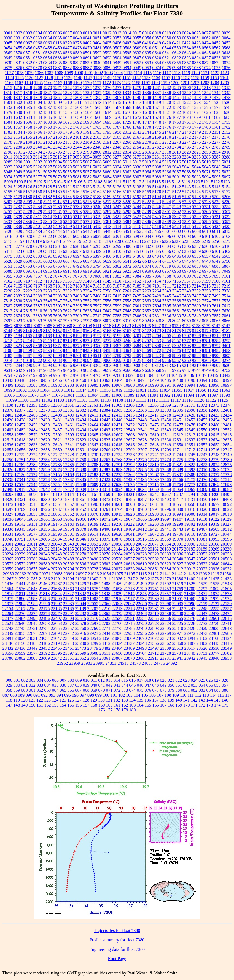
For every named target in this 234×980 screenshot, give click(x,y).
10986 (105, 385)
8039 (167, 321)
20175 (177, 549)
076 (148, 690)
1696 (117, 122)
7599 (117, 306)
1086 (39, 73)
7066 (28, 276)
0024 (186, 33)
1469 (206, 97)
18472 (8, 504)
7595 (77, 306)
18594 (105, 504)
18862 (69, 514)
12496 (93, 430)
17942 (44, 489)
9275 (8, 365)
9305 (127, 365)
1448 (147, 97)
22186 (69, 609)
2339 (28, 147)
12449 (154, 420)
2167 (137, 137)
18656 (190, 504)
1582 (38, 112)
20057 (105, 544)
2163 (97, 137)
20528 (141, 559)
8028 (157, 321)
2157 (48, 137)
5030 (77, 167)
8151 (48, 331)
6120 (47, 241)
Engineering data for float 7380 (117, 949)
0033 (38, 38)
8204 (157, 336)
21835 (93, 594)
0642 (177, 53)
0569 (8, 53)
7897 (8, 321)
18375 (117, 499)
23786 (8, 658)
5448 (97, 231)
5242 (117, 207)
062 (40, 690)
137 (155, 700)
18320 (8, 499)
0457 (38, 48)
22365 (105, 613)
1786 (38, 132)
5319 (97, 217)
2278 (226, 142)
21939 (154, 599)
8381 (107, 346)
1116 (157, 73)
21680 (105, 589)
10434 (165, 375)
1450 (167, 97)
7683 (38, 316)
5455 (157, 231)
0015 (137, 33)
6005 (187, 231)
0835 (58, 63)
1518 (147, 102)
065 (63, 690)
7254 (87, 291)
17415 (93, 480)
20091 (177, 544)
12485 (44, 430)
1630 (226, 112)
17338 (8, 480)
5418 (157, 226)
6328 (28, 251)
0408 (137, 43)
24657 (147, 663)
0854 (157, 63)
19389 (93, 529)
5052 (48, 172)
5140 (157, 187)
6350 (117, 251)
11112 (152, 400)
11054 (165, 390)
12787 (81, 465)
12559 (20, 435)
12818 (141, 465)
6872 (127, 266)
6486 (177, 256)
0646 (216, 53)
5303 (187, 212)
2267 (117, 142)
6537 (206, 256)
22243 (190, 609)
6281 (58, 246)
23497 (154, 648)
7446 (177, 296)
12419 (177, 415)
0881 (58, 68)
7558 (127, 301)
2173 (197, 137)
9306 (137, 365)
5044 (197, 167)
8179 (206, 331)
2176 (226, 137)
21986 (32, 604)
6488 (187, 256)
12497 (105, 430)
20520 (105, 559)
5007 (87, 162)
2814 (127, 152)
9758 (38, 375)
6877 (157, 266)
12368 (153, 405)
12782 (20, 465)
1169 (77, 83)
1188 (136, 83)
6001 (167, 231)
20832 (117, 569)
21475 (69, 584)
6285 (97, 246)
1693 (87, 122)
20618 (129, 564)
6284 (87, 246)
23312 (105, 643)
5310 (28, 217)
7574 (206, 301)
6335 (57, 251)
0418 (147, 43)
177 (109, 710)
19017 (214, 514)
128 (86, 700)
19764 (32, 539)
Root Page (117, 959)
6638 (97, 261)
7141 (97, 281)
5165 (107, 192)
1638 (68, 117)
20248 (57, 554)
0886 (77, 68)
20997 (81, 574)
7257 (97, 291)
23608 (93, 653)
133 (125, 700)
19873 (93, 539)
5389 (167, 221)
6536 (197, 256)
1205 (225, 83)
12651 (190, 445)
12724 (32, 455)
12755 (57, 460)
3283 (176, 157)
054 (202, 685)
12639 (44, 445)
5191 (127, 197)
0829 (226, 58)
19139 (8, 524)
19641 (129, 534)
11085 (105, 395)
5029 (68, 167)
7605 (167, 306)
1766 (107, 127)
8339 (28, 346)
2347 (107, 147)
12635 (226, 440)
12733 (105, 455)
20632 (202, 564)
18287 (177, 494)
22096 (190, 604)
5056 (77, 172)
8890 (166, 355)
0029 (226, 33)
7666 (206, 311)
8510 (87, 355)
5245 (147, 207)
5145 (206, 187)
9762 (68, 375)
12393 (166, 410)
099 (98, 695)
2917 (67, 157)
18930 (141, 514)
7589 (48, 306)
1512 (87, 102)
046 (140, 685)
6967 (167, 271)
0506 (107, 48)
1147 (88, 78)
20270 (81, 554)
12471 (117, 425)
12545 (178, 430)
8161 (68, 331)
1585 (68, 112)
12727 (57, 455)
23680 (129, 653)
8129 (166, 326)
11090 (141, 395)
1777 (177, 127)
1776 (167, 127)
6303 (157, 246)
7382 (18, 296)
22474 (226, 613)
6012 (226, 231)
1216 (18, 88)
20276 (105, 554)
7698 (58, 316)
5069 (197, 172)
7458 (187, 296)
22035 (69, 604)
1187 (126, 83)
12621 (57, 440)
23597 (69, 653)
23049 (69, 638)
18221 (129, 494)
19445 (190, 529)
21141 (165, 574)
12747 (202, 455)
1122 (215, 73)
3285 (196, 157)
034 (48, 685)
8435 (48, 351)
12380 (57, 410)
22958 (154, 633)
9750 (216, 370)
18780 (141, 509)
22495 (32, 618)
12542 (154, 430)
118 (9, 700)
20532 (154, 559)
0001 (8, 33)
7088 (167, 276)
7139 (77, 281)
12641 (69, 445)
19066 (81, 519)
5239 (87, 207)
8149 (38, 331)
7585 (18, 306)
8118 (107, 326)
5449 (107, 231)
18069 (202, 489)
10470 (129, 380)
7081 (107, 276)
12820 (166, 465)
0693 (107, 58)
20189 (202, 549)
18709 (20, 509)
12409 (69, 415)
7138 (67, 281)
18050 (154, 489)
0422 (186, 43)
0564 (186, 48)
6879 (167, 266)
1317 (18, 92)
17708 (141, 484)
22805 (166, 628)
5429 (18, 231)
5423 (206, 226)
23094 (190, 638)
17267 (154, 475)
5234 (38, 207)
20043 (68, 544)
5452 (137, 231)
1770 (147, 127)
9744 (196, 370)
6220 (117, 241)
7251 (58, 291)
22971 (178, 633)
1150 (117, 78)
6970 (187, 271)
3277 (117, 157)
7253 (77, 291)
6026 (87, 236)
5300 (157, 212)
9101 (127, 360)
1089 (69, 73)
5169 (147, 192)
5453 (147, 231)
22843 (226, 628)
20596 (81, 564)
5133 (87, 187)
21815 (32, 594)
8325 (18, 346)
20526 (117, 559)
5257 (18, 212)
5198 (197, 197)
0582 (48, 53)
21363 (141, 579)
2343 (68, 147)
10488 (178, 380)
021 (171, 680)
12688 (69, 450)
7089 (177, 276)
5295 (127, 212)
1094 (119, 73)
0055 (137, 38)
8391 (167, 346)
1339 (177, 92)
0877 (28, 68)
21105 (130, 574)
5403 (58, 226)
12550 (202, 430)
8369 (48, 346)
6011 (216, 231)
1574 (187, 107)
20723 (81, 569)
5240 (97, 207)
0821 (167, 58)
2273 (177, 142)
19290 (165, 524)
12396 (190, 410)
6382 (28, 256)
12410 (81, 415)
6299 (117, 246)
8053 (206, 321)
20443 (44, 559)
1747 (147, 122)
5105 (68, 182)
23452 (44, 648)
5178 (8, 197)
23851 (69, 658)
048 (156, 685)
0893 (117, 68)
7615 (28, 311)
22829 (202, 628)
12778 (202, 460)
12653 (214, 445)
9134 (147, 360)
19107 (178, 519)
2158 (58, 137)
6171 (57, 241)
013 (109, 680)
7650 (137, 311)
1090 (79, 73)
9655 (97, 370)
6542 (216, 256)
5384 (127, 221)
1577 (216, 107)
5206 (226, 197)
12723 (20, 455)
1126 (29, 78)
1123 (225, 73)
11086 (117, 395)
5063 (137, 172)
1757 (18, 127)
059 (17, 690)
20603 (105, 564)
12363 (93, 405)
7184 (87, 286)
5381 (107, 221)
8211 (226, 336)
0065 (8, 43)
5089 (157, 177)
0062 (206, 38)
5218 (117, 202)
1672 (137, 117)
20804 (105, 569)
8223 (77, 341)
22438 (166, 613)
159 (102, 705)
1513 (97, 102)
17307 (178, 475)
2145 (157, 132)
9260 (187, 360)
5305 (206, 212)
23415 (226, 643)
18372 (105, 499)
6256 (216, 241)
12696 (93, 450)
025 (202, 680)
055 (210, 685)
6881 (177, 266)
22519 (93, 618)
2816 (147, 152)
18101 (44, 494)
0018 (157, 33)
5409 (68, 226)
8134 (186, 326)
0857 (187, 63)
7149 (107, 281)
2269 (137, 142)
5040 (177, 167)
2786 (197, 147)
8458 (107, 351)
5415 (127, 226)
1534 (18, 107)
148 (17, 705)
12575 (44, 435)
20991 (69, 574)
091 (37, 695)
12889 (178, 470)
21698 (117, 589)
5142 (177, 187)
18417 (178, 499)
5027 (48, 167)
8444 (68, 351)
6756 (58, 266)
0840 (97, 63)
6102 (216, 236)
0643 (187, 53)
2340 (38, 147)
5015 (166, 162)
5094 (206, 177)
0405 (107, 43)
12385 (117, 410)
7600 (127, 306)
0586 (68, 53)
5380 (97, 221)
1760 (48, 127)
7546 (48, 301)
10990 (154, 385)
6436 (137, 256)
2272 (167, 142)
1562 (68, 107)
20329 (154, 554)
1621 (167, 112)
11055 (177, 390)
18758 (93, 509)
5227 (196, 202)
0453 (226, 43)
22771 (105, 628)
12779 (214, 460)
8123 (127, 326)
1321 (48, 92)
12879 (69, 470)
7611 (216, 306)
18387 (141, 499)
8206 (177, 336)
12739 (141, 455)
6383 (38, 256)
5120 (196, 182)
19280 (153, 524)
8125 (137, 326)
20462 (57, 559)
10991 (166, 385)
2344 (77, 147)
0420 (166, 43)
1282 (167, 88)
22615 (226, 618)
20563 (226, 559)
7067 (38, 276)
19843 (69, 539)
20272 (93, 554)
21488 (105, 584)
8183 (8, 336)
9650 (77, 370)
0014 (127, 33)
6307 (197, 246)
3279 (137, 157)
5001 (28, 162)
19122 (214, 519)
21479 (81, 584)
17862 (214, 484)
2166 (127, 137)
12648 (154, 445)
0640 (157, 53)
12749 (226, 455)
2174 (206, 137)
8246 (127, 341)
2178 (8, 142)
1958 (117, 132)
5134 (97, 187)
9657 (107, 370)
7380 (8, 296)
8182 (226, 331)
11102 (47, 400)
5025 (28, 167)
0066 (18, 43)
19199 (93, 524)
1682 (216, 117)
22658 (57, 623)
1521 (176, 102)
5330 (206, 217)
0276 (77, 43)
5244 (137, 207)
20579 (32, 564)
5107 (88, 182)
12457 (20, 425)
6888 (8, 271)
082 (194, 690)
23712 (153, 653)
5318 (87, 217)
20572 (8, 564)
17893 (226, 484)
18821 (214, 509)
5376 (68, 221)
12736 (129, 455)
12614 (202, 435)
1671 (127, 117)
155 (71, 705)
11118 (187, 400)
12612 (177, 435)
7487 (206, 296)
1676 (167, 117)
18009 (81, 489)
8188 (38, 336)
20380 (32, 559)
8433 (38, 351)
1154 (156, 78)
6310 (226, 246)
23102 (202, 638)
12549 (190, 430)
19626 (117, 534)
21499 (141, 584)
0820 (157, 58)
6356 (166, 251)
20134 (56, 549)
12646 (129, 445)
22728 (190, 623)
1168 (68, 83)
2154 (18, 137)
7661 (177, 311)
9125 (137, 360)
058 (9, 690)
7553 (97, 301)
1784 (18, 132)
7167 (38, 286)
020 (163, 680)
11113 (164, 400)
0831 (18, 63)
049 (163, 685)
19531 (8, 534)
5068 (187, 172)
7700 (77, 316)
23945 (202, 658)
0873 (216, 63)
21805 (226, 589)
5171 (167, 192)
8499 (68, 355)
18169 (105, 494)
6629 (18, 261)
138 (163, 700)
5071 (206, 172)
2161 (77, 137)
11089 (129, 395)
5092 (187, 177)
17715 (154, 484)
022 (179, 680)
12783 (32, 465)
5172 (177, 192)
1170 (87, 83)
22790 (141, 628)
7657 (157, 311)
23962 (63, 663)
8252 (147, 341)
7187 (117, 286)
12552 (226, 430)
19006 (190, 514)
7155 (166, 281)
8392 (177, 346)
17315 (202, 475)
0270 (67, 43)
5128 (48, 187)
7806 (137, 316)
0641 (167, 53)
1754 (216, 122)
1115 (147, 73)
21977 (8, 604)
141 (186, 700)
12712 (190, 450)
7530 (18, 301)
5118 (176, 182)
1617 (137, 112)
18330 (44, 499)
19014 (202, 514)
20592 (69, 564)
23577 (32, 653)
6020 (28, 236)
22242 (178, 609)
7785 (117, 316)
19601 (69, 534)
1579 (8, 112)
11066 (21, 395)
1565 (97, 107)
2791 (18, 152)
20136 (80, 549)
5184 (68, 197)
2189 (87, 142)
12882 (105, 470)
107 (160, 695)
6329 (37, 251)
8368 (38, 346)
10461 (93, 380)
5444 (58, 231)
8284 (216, 341)
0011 (97, 33)
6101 (206, 236)
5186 (77, 197)
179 (125, 710)
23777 (214, 653)
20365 (8, 559)
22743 (8, 628)
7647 (117, 311)
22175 (44, 609)
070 (102, 690)
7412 (107, 296)
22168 (32, 609)
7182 (68, 286)
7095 (206, 276)
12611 (166, 435)
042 (109, 685)
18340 (57, 499)
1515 (117, 102)
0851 (127, 63)
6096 (167, 236)
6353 (137, 251)
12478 (190, 425)
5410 (77, 226)
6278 (28, 246)
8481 (206, 351)
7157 (186, 281)
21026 (93, 574)
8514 (107, 355)
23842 (57, 658)
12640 (57, 445)
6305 (177, 246)
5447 (87, 231)
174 (217, 705)
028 (225, 680)
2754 (137, 147)
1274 (87, 88)
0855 (167, 63)
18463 (226, 499)
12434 (81, 420)
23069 (129, 638)
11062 (213, 390)
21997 (57, 604)
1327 (97, 92)
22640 (20, 623)
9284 (18, 365)
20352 (202, 554)
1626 (216, 112)
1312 (197, 88)
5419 (166, 226)
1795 (107, 132)
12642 (81, 445)
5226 (186, 202)
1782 (226, 127)
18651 (178, 504)
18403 (166, 499)
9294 (58, 365)
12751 (20, 460)
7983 (77, 321)
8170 (137, 331)
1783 (8, 132)
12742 (166, 455)
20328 (141, 554)
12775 (178, 460)
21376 (153, 579)
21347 (129, 579)
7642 (107, 311)
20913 (190, 569)
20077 (153, 544)
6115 (18, 241)
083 (202, 690)
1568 (127, 107)
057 (225, 685)
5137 (127, 187)
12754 (44, 460)
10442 (225, 375)
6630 (28, 261)
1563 (77, 107)
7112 (38, 281)
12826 (8, 470)
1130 (68, 78)
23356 (154, 643)
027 (217, 680)
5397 (226, 221)
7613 (8, 311)
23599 (81, 653)
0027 (206, 33)
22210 (105, 609)
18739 (69, 509)
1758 (28, 127)
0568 (226, 48)
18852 (44, 514)
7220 (8, 291)
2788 (216, 147)
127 (78, 700)
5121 (206, 182)
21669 (69, 589)
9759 (48, 375)
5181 (38, 197)
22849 (8, 633)
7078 (77, 276)
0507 (117, 48)
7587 (38, 306)
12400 (214, 410)
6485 (167, 256)
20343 (190, 554)
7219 (226, 286)
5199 (206, 197)
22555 (154, 618)
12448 (141, 420)
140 (179, 700)
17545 (32, 484)
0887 (87, 68)
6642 (137, 261)
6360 (206, 251)
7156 (176, 281)
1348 (28, 97)
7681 (28, 316)
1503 (28, 102)
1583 (48, 112)
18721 (32, 509)
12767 (105, 460)
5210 (38, 202)
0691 (87, 58)
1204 (215, 83)
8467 (137, 351)
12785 (57, 465)
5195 (167, 197)
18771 (129, 509)
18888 (105, 514)
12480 (214, 425)
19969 (166, 539)
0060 (187, 38)
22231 (154, 609)
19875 (105, 539)
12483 (20, 430)
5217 (107, 202)
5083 (97, 177)
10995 (202, 385)
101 (114, 695)
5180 (28, 197)
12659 (57, 450)
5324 (147, 217)
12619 (32, 440)
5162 (77, 192)
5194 (157, 197)
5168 (137, 192)
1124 (10, 78)
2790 (8, 152)
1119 (186, 73)
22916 (81, 633)
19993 (214, 539)
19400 (105, 529)
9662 (137, 370)
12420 (190, 415)
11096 (201, 395)
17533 (8, 484)
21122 (153, 574)
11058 (201, 390)
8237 (107, 341)
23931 (166, 658)
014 (117, 680)
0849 (117, 63)
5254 (226, 207)
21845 (141, 594)
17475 (190, 480)
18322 (32, 499)
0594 (117, 53)
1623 (187, 112)
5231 (8, 207)
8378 (87, 346)
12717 (226, 450)
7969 (68, 321)
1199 (165, 83)
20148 (129, 549)
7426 (147, 296)
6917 (68, 271)
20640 (214, 564)
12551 (214, 430)
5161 (68, 192)
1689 (58, 122)
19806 (44, 539)
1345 (226, 92)
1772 (157, 127)
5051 (38, 172)
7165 (18, 286)
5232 (18, 207)
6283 (77, 246)
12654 (226, 445)
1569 (137, 107)
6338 (87, 251)
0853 (147, 63)
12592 (57, 435)
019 (155, 680)
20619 (141, 564)
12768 (117, 460)
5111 (118, 182)
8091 (77, 326)
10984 (81, 385)
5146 (216, 187)
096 (75, 695)
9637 (38, 370)
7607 (187, 306)
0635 (147, 53)
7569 (187, 301)
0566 (206, 48)
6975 (206, 271)
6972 (197, 271)
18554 (57, 504)
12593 (69, 435)
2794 (38, 152)
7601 (137, 306)
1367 (117, 97)
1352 (68, 97)
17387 (69, 480)
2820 (187, 152)
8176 (187, 331)
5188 (97, 197)
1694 (97, 122)
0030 (8, 38)
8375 (77, 346)
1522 (186, 102)
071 (109, 690)
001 (17, 680)
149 (25, 705)
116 (221, 695)
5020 (216, 162)
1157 (185, 78)
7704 (87, 316)
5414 (117, 226)
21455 (32, 584)
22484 (20, 618)
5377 (77, 221)
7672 (8, 316)
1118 (176, 73)
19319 (214, 524)
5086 (127, 177)
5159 (48, 192)
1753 (206, 122)
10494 (202, 380)
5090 (167, 177)
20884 (166, 569)
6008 (197, 231)
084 (210, 690)
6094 (147, 236)
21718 (129, 589)
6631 (38, 261)
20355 (214, 554)
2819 (177, 152)
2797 (68, 152)
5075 (18, 177)
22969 (166, 633)
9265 (206, 360)
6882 (187, 266)
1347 (18, 97)
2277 (216, 142)
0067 (28, 43)
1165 (38, 83)
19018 (226, 514)
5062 (127, 172)
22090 (166, 604)
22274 (32, 613)
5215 (87, 202)
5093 (197, 177)
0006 (58, 33)
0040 (77, 38)
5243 (127, 207)
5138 (137, 187)
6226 (166, 241)
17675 (129, 484)
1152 (137, 78)
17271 (166, 475)
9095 (97, 360)
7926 (28, 321)
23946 (214, 658)
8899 (206, 355)
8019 (137, 321)
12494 (81, 430)
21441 (20, 584)
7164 (8, 286)
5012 (137, 162)
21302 (93, 579)
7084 (137, 276)
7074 (58, 276)
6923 (127, 271)
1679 (197, 117)
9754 (8, 375)
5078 (48, 177)
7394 (48, 296)
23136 (8, 643)
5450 (117, 231)
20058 (117, 544)
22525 (105, 618)
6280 (48, 246)
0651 (28, 58)
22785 (129, 628)
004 (40, 680)
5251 (206, 207)
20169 (165, 549)
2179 (18, 142)
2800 (97, 152)
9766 (107, 375)
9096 (107, 360)
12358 (44, 405)
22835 (214, 628)
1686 (28, 122)
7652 (147, 311)
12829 (44, 470)
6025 (77, 236)
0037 (68, 38)
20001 (8, 544)
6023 (58, 236)
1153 (146, 78)
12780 (226, 460)
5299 (147, 212)
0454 (8, 48)
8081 (28, 326)
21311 (105, 579)
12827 (20, 470)
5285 (97, 212)
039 (86, 685)
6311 (8, 251)
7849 (197, 316)
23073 (166, 638)
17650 (117, 484)
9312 (157, 365)
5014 (157, 162)
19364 (69, 529)
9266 (216, 360)
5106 (78, 182)
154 (63, 705)
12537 (117, 430)
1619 (157, 112)
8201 (137, 336)
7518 (8, 301)
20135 (68, 549)
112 (198, 695)
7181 (58, 286)
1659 (77, 117)
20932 (226, 569)
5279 (38, 212)
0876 (18, 68)
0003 (28, 33)
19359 (57, 529)
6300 (127, 246)
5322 (127, 217)
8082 (38, 326)
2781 (147, 147)
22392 (129, 613)
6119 (37, 241)
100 (106, 695)
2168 (147, 137)
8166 (117, 331)
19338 (8, 529)
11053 (153, 390)
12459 (44, 425)
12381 (69, 410)
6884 (206, 266)
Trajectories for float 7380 (117, 931)
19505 (214, 529)
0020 (176, 33)
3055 (97, 157)
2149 (197, 132)
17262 (129, 475)
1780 (206, 127)
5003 (48, 162)
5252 (216, 207)
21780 (190, 589)
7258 (107, 291)
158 (94, 705)
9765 (97, 375)
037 (71, 685)
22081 (154, 604)
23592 (44, 653)
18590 (93, 504)
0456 (28, 48)
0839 (87, 63)
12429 (32, 420)
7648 (127, 311)
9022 (38, 360)
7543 (38, 301)
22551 (129, 618)
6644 (157, 261)
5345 (48, 221)
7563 (147, 301)
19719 (202, 534)
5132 (77, 187)
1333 (117, 92)
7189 (137, 286)
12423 (214, 415)
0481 (97, 48)
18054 (166, 489)
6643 (147, 261)
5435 (48, 231)
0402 (87, 43)
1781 (216, 127)
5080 (68, 177)
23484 (117, 648)
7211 (167, 286)
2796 (58, 152)
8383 (127, 346)
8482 (216, 351)
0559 (176, 48)
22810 (178, 628)
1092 (99, 73)
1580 (18, 112)
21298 (81, 579)
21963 (202, 599)
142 (194, 700)
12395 (178, 410)
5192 (137, 197)
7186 (107, 286)
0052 (107, 38)
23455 (57, 648)
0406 (117, 43)
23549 (226, 648)
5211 (48, 202)
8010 (127, 321)
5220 (127, 202)
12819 (154, 465)
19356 (44, 529)
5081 (77, 177)
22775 (117, 628)
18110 (56, 494)
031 (25, 685)
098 (91, 695)
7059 (18, 276)
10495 (214, 380)
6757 (68, 266)
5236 (58, 207)
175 (225, 705)
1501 (8, 102)
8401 (226, 346)
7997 (87, 321)
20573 (20, 564)
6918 (77, 271)
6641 (127, 261)
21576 (20, 589)
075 (140, 690)
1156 (175, 78)
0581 (38, 53)
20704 (69, 569)
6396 (87, 256)
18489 (20, 504)
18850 (32, 514)
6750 (226, 261)
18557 (69, 504)
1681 (206, 117)
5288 (117, 212)
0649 (8, 58)
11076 (57, 395)
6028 (107, 236)
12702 (129, 450)
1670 (117, 117)
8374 (68, 346)
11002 (21, 390)
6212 (87, 241)
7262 (137, 291)
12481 (226, 425)
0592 (97, 53)
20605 (117, 564)
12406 (32, 415)
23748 (190, 653)
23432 (8, 648)
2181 (38, 142)
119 (17, 700)
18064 (178, 489)
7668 (216, 311)
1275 (97, 88)
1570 (147, 107)
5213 (67, 202)
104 (137, 695)
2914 (37, 157)
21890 (57, 599)
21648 (32, 589)
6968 (177, 271)
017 (140, 680)
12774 (166, 460)
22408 (141, 613)
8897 (186, 355)
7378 (226, 291)
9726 (176, 370)
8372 (58, 346)
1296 (187, 88)
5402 (48, 226)
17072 (226, 470)
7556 (107, 301)
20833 (129, 569)
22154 (8, 609)
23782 (226, 653)
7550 (77, 301)
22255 (214, 609)
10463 (105, 380)
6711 (167, 261)
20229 (20, 554)
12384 (105, 410)
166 (156, 705)
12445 (105, 420)
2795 (48, 152)
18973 (166, 514)
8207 (187, 336)
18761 (105, 509)
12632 (190, 440)
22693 (93, 623)
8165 (107, 331)
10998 (9, 390)
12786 (69, 465)
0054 (127, 38)
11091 (153, 395)
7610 (206, 306)
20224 (8, 554)
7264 (157, 291)
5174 (197, 192)
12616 (226, 435)
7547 (58, 301)
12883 (117, 470)
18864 (81, 514)
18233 (141, 494)
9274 (226, 360)
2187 (68, 142)
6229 (196, 241)
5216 (97, 202)
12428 (20, 420)
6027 (97, 236)
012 (101, 680)
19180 (69, 524)
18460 (214, 499)
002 (25, 680)
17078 (8, 475)
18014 (105, 489)
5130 (58, 187)
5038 (157, 167)
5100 (18, 182)
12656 (20, 450)
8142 (216, 326)
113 (206, 695)
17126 (20, 475)
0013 (117, 33)
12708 (154, 450)
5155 (8, 192)
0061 (197, 38)
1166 (48, 83)
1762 (68, 127)
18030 (129, 489)
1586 (77, 112)
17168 (69, 475)
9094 (87, 360)
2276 (206, 142)
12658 (44, 450)
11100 (23, 400)
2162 (87, 137)
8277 (187, 341)
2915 (47, 157)
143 (202, 700)
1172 (107, 83)
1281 (157, 88)
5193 (147, 197)
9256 (167, 360)
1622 (177, 112)
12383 (93, 410)
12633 (202, 440)
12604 (81, 435)
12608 (129, 435)
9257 (177, 360)
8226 (87, 341)
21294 (69, 579)
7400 (68, 296)
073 (125, 690)
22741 (226, 623)
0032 (28, 38)
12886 (154, 470)
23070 (141, 638)
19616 (105, 534)
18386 (129, 499)
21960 (190, 599)
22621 (8, 623)
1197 (146, 83)
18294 (190, 494)
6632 (48, 261)
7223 (38, 291)
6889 (18, 271)
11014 (81, 390)
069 (94, 690)
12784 (44, 465)
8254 (167, 341)
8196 (87, 336)
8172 (147, 331)
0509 (137, 48)
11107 (106, 400)
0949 (137, 68)
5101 (28, 182)
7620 (58, 311)
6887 (226, 266)
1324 (77, 92)
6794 (97, 266)
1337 (157, 92)
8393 (187, 346)
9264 (197, 360)
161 (117, 705)
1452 (187, 97)
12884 (129, 470)
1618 (147, 112)
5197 (187, 197)
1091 (89, 73)
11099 (11, 400)
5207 (8, 202)
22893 (57, 633)
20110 (8, 549)
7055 (8, 276)
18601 (117, 504)
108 (168, 695)
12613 (190, 435)
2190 (97, 142)
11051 (141, 390)
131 (109, 700)
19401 (117, 529)
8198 (107, 336)
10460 (81, 380)
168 (171, 705)
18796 (166, 509)
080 (179, 690)
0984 (177, 68)
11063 (225, 390)
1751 (187, 122)
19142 (20, 524)
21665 (57, 589)
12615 (214, 435)
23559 (20, 653)
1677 (177, 117)
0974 (157, 68)
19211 (105, 524)
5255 (8, 212)
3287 (216, 157)
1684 (8, 122)
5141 (167, 187)
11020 (129, 390)
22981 (214, 633)
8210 (216, 336)
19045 (20, 519)
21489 (117, 584)
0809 (147, 58)
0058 (167, 38)
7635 (87, 311)
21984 (20, 604)
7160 (216, 281)
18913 (117, 514)
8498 (58, 355)
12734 (117, 455)
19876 (117, 539)
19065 (69, 519)
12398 (202, 410)
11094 (189, 395)
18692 (226, 504)
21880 (20, 599)
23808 (32, 658)
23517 (190, 648)
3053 (77, 157)
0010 (87, 33)
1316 (8, 92)
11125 (223, 400)
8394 (197, 346)
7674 (18, 316)
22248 (202, 609)
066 (71, 690)
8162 (77, 331)
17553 (44, 484)
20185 (190, 549)
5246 (157, 207)
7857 (216, 316)
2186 (58, 142)
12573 (32, 435)
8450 (87, 351)
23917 (154, 658)
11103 (59, 400)
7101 (226, 276)
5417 (147, 226)
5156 (18, 192)
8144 (8, 331)
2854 (216, 152)
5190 (117, 197)
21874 (214, 594)
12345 (20, 405)
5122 (216, 182)
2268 (127, 142)
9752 (226, 370)
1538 (58, 107)
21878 (226, 594)
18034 (141, 489)
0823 (187, 58)
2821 (197, 152)
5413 (107, 226)
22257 (226, 609)
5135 (107, 187)
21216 (213, 574)
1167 (58, 83)
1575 (197, 107)
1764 (87, 127)
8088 (68, 326)
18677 (214, 504)
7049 (226, 271)
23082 (178, 638)
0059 (177, 38)
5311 (38, 217)
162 (125, 705)
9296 (68, 365)
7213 (186, 286)
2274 (187, 142)
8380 (97, 346)
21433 (226, 579)
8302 (8, 346)
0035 (58, 38)
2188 (77, 142)
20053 (93, 544)
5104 (58, 182)
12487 (57, 430)
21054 (106, 574)
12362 (80, 405)
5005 (68, 162)
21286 (44, 579)
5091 (177, 177)
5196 (177, 197)
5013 (147, 162)
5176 (216, 192)
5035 (127, 167)
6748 (206, 261)
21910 (117, 599)
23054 (93, 638)
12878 (57, 470)
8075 (18, 326)
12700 (105, 450)
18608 (129, 504)
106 (152, 695)
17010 (202, 470)
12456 (8, 425)
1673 (147, 117)
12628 (141, 440)
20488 (69, 559)
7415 (117, 296)
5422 (196, 226)
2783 (167, 147)
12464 (93, 425)
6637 (87, 261)
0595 (127, 53)
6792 (77, 266)
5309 (18, 217)
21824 (56, 594)
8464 (127, 351)
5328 (186, 217)
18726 (44, 509)
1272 (68, 88)
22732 (202, 623)
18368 (93, 499)
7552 (87, 301)
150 (32, 705)
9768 (117, 375)
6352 (127, 251)
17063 (214, 470)
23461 (69, 648)
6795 (107, 266)
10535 (20, 385)
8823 (157, 355)
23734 (177, 653)
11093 (177, 395)
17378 (44, 480)
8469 (147, 351)
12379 (44, 410)
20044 (80, 544)
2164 (107, 137)
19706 (178, 534)
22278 (44, 613)
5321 (117, 217)
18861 (57, 514)
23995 (99, 663)
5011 (127, 162)
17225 (117, 475)
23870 (129, 658)
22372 (117, 613)
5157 (28, 192)
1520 (166, 102)
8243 (117, 341)
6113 (8, 241)
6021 (38, 236)
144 (209, 700)
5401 (38, 226)
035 (55, 685)
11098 (224, 395)
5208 (18, 202)
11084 (93, 395)
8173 (157, 331)
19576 (20, 534)
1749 (167, 122)
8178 (197, 331)
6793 (87, 266)
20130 (32, 549)
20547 (190, 559)
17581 (69, 484)
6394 (77, 256)
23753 (202, 653)
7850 (206, 316)
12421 (202, 415)
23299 (93, 643)
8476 (177, 351)
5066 (167, 172)
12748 (214, 455)
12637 (20, 445)
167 (163, 705)
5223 (157, 202)
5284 (87, 212)
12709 (166, 450)
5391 (187, 221)
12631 (178, 440)
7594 (68, 306)
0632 (137, 53)
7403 (77, 296)
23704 (141, 653)
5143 (187, 187)
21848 (153, 594)
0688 (58, 58)
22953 (129, 633)
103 (129, 695)
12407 (44, 415)
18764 (117, 509)
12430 (44, 420)
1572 (167, 107)
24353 (111, 663)
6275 (226, 241)
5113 (137, 182)
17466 (178, 480)
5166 (117, 192)
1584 (58, 112)
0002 (18, 33)
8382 (117, 346)
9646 (68, 370)
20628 (190, 564)
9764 (87, 375)
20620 (154, 564)
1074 (206, 68)
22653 (44, 623)
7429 (157, 296)
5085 (117, 177)
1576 (206, 107)
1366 (107, 97)
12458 (32, 425)
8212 (8, 341)
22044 (81, 604)
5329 (196, 217)
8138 (196, 326)
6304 (167, 246)
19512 (226, 529)
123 (47, 700)
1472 (216, 97)
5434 (38, 231)
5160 (58, 192)
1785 (28, 132)
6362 (226, 251)
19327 (226, 524)
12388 (141, 410)
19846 (81, 539)
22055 (93, 604)
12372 (202, 405)
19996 (226, 539)
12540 (129, 430)
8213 (18, 341)
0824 (197, 58)
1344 (216, 92)
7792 (127, 316)
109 (176, 695)
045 (133, 685)
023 (186, 680)
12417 (153, 415)
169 (179, 705)
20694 (44, 569)
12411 (93, 415)
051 (179, 685)
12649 (166, 445)
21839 (117, 594)
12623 (81, 440)
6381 (18, 256)
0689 (68, 58)
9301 (87, 365)
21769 (178, 589)
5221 (137, 202)
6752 (18, 266)
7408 (97, 296)
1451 (177, 97)
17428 (117, 480)
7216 (216, 286)
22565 (178, 618)
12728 (69, 455)
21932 (141, 599)
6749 (216, 261)
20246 (44, 554)
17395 (81, 480)
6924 (137, 271)
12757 (69, 460)
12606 (105, 435)
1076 (226, 68)
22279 (57, 613)
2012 (127, 132)
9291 (38, 365)
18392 (154, 499)
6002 (177, 231)
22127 (214, 604)
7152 (137, 281)
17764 (178, 484)
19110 (190, 519)
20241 (32, 554)
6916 (58, 271)
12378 (32, 410)
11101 (35, 400)
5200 (216, 197)
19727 (214, 534)
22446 (190, 613)
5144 (197, 187)
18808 (178, 509)
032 (32, 685)
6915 (48, 271)
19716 (190, 534)
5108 (98, 182)
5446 (77, 231)
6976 (216, 271)
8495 (38, 355)
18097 (20, 494)
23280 (81, 643)
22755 (57, 628)
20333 (166, 554)
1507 (48, 102)
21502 (166, 584)
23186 (44, 643)
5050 (28, 172)
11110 (129, 400)
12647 (141, 445)
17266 (141, 475)
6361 (216, 251)
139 (171, 700)
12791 (117, 465)
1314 (216, 88)
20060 (129, 544)
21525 (190, 584)
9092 (77, 360)
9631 (8, 370)
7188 (127, 286)
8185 (28, 336)
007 (63, 680)
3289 (8, 162)
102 (122, 695)
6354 (147, 251)
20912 (178, 569)
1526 (226, 102)
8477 (187, 351)
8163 (87, 331)
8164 (97, 331)
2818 (167, 152)
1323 (68, 92)
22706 (117, 623)
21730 (141, 589)
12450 (166, 420)
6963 (157, 271)
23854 (93, 658)
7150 (117, 281)
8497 (48, 355)
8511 (97, 355)
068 (86, 690)
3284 (186, 157)
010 (86, 680)
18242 (153, 494)
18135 (80, 494)
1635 (48, 117)
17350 (32, 480)
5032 (97, 167)
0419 (157, 43)
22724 (166, 623)
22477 (8, 618)
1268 (38, 88)
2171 (177, 137)
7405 (87, 296)
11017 (93, 390)
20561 (214, 559)
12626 (117, 440)
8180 (216, 331)
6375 (8, 256)
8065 (216, 321)
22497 (57, 618)
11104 (70, 400)
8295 (226, 341)
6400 (107, 256)
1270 (48, 88)
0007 (68, 33)
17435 (141, 480)
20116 (20, 549)
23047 (57, 638)
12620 (44, 440)
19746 (8, 539)
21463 (44, 584)
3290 (18, 162)
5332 (226, 217)
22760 (81, 628)
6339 (97, 251)
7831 (157, 316)
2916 (57, 157)
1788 (58, 132)
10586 (32, 385)
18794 (154, 509)
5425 (226, 226)
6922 (117, 271)
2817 (157, 152)
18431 (190, 499)
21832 (80, 594)
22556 (166, 618)
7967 (58, 321)
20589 (57, 564)
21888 (44, 599)
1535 (28, 107)
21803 (214, 589)
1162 (9, 83)
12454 (214, 420)
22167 (20, 609)
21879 (8, 599)
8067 (8, 326)
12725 (44, 455)
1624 (197, 112)
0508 (127, 48)
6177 (67, 241)
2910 (226, 152)
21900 (81, 599)
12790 (105, 465)
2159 (68, 137)
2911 (8, 157)
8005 (97, 321)
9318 (186, 365)
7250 (48, 291)
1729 (127, 122)
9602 (216, 365)
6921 (107, 271)
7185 (97, 286)
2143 (137, 132)
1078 (19, 73)
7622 (68, 311)
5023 (8, 167)
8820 (147, 355)
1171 (97, 83)
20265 (69, 554)
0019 (166, 33)
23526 (202, 648)
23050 (81, 638)
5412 (97, 226)
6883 (197, 266)
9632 (18, 370)
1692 (77, 122)
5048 (8, 172)
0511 (157, 48)
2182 (48, 142)
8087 (58, 326)
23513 (178, 648)
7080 (97, 276)
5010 (117, 162)
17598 (81, 484)
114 (213, 695)
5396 (216, 221)
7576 (216, 301)
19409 (129, 529)
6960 (147, 271)
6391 (48, 256)
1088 (59, 73)
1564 (87, 107)
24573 (135, 663)
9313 (166, 365)
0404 (97, 43)
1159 (205, 78)
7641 (97, 311)
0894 (127, 68)
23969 (75, 663)
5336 (28, 221)
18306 (214, 494)
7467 (197, 296)
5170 (157, 192)
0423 (196, 43)
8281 (206, 341)
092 (44, 695)
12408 (57, 415)
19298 (177, 524)
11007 (45, 390)
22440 (178, 613)
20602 (93, 564)
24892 (172, 663)
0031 (18, 38)
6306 (187, 246)
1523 (196, 102)
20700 (57, 569)
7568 (177, 301)
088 (14, 695)
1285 (177, 88)
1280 (147, 88)
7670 (226, 311)
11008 (57, 390)
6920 (97, 271)
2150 (206, 132)
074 (133, 690)
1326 (87, 92)
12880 (81, 470)
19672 (154, 534)
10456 (57, 380)
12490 (69, 430)
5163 (87, 192)
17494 (214, 480)
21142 (177, 574)
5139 (147, 187)
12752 (32, 460)
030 (17, 685)
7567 (167, 301)
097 (83, 695)
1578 (226, 107)
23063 (117, 638)
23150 (20, 643)
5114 (147, 182)
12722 (8, 455)
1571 (157, 107)
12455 (226, 420)
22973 (202, 633)
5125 (18, 187)
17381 (57, 480)
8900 (216, 355)
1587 (87, 112)
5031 (87, 167)
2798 (77, 152)
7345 (177, 291)
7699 (68, 316)
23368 (178, 643)
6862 (117, 266)
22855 (20, 633)
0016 (147, 33)
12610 (154, 435)
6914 (38, 271)
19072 (105, 519)
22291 (69, 613)
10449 (32, 380)
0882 (68, 68)
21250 (225, 574)
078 (163, 690)
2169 (157, 137)
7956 (48, 321)
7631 (77, 311)
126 (71, 700)
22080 (141, 604)
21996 (44, 604)
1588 (97, 112)
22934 (105, 633)
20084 (165, 544)
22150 (226, 604)
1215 (8, 88)
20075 (141, 544)
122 (40, 700)
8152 (58, 331)
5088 (147, 177)
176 (102, 710)
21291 (57, 579)
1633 (28, 117)
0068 (38, 43)
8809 (137, 355)
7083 (127, 276)
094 (60, 695)
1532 (8, 107)
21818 (44, 594)
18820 (202, 509)
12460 (57, 425)
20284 (117, 554)
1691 (68, 122)
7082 (117, 276)
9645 (58, 370)
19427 (154, 529)
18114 (68, 494)
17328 (226, 475)
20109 (226, 544)
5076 (28, 177)
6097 (177, 236)
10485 (166, 380)
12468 (105, 425)
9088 (58, 360)
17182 (93, 475)
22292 (81, 613)
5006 (77, 162)
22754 (44, 628)
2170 (167, 137)
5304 (197, 212)
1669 (107, 117)
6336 (67, 251)
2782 (157, 147)
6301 (137, 246)
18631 (154, 504)
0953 (147, 68)
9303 (107, 365)
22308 (93, 613)
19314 (202, 524)
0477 (68, 48)
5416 (137, 226)
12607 (117, 435)
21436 (8, 584)
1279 (137, 88)
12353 (32, 405)
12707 (141, 450)
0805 (127, 58)
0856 (177, 63)
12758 (81, 460)
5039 (167, 167)
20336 (178, 554)
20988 (57, 574)
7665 (197, 311)
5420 (176, 226)
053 (194, 685)
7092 (197, 276)
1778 (187, 127)
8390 (157, 346)
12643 (93, 445)
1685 (18, 122)
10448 (20, 380)
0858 (197, 63)
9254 (157, 360)
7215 (206, 286)
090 (29, 695)
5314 (47, 217)
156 (79, 705)
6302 (147, 246)
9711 (167, 370)
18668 (202, 504)
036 (63, 685)
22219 (141, 609)
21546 (226, 584)
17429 (129, 480)
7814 (147, 316)
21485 (93, 584)
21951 (178, 599)
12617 (8, 440)
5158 (38, 192)
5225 (176, 202)
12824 (214, 465)
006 (55, 680)
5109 (108, 182)
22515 (81, 618)
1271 (58, 88)
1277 (117, 88)
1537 (48, 107)
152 (48, 705)
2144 (147, 132)
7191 (157, 286)
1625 (206, 112)
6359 (196, 251)
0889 (107, 68)
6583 (226, 256)
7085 (147, 276)
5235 (48, 207)
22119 (202, 604)
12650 (178, 445)
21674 (81, 589)
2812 (107, 152)
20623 (166, 564)
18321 (20, 499)
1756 (8, 127)
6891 (28, 271)
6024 (68, 236)
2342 (58, 147)
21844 (129, 594)
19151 (32, 524)
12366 (129, 405)
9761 (58, 375)
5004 (58, 162)
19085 (141, 519)
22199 (81, 609)
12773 (154, 460)
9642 (48, 370)
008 (71, 680)
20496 (93, 559)
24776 (160, 663)
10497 (226, 380)
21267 (8, 579)
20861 (154, 569)
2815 (137, 152)
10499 (8, 385)
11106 (94, 400)
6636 (77, 261)
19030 (8, 519)
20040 (56, 544)
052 (187, 685)
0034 (48, 38)
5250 (197, 207)
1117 (167, 73)
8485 (8, 355)
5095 (216, 177)
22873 (44, 633)
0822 (177, 58)
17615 (105, 484)
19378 (81, 529)
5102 (38, 182)
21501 (154, 584)
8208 (197, 336)
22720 (141, 623)
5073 (226, 172)
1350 (48, 97)
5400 (28, 226)
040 (94, 685)
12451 (178, 420)
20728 (93, 569)
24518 (123, 663)
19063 (57, 519)
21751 (154, 589)
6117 (28, 241)
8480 (197, 351)
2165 (117, 137)
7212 (176, 286)
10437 (201, 375)
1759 (38, 127)
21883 (32, 599)
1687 (38, 122)
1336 (147, 92)
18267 (165, 494)
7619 (48, 311)
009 (79, 680)
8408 (18, 351)
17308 (190, 475)
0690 (77, 58)
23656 (117, 653)
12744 (178, 455)
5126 (28, 187)
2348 (117, 147)
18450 (202, 499)
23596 (57, 653)
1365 (97, 97)
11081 (69, 395)
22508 (69, 618)
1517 (137, 102)
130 (101, 700)
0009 (77, 33)
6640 (117, 261)
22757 (69, 628)
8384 (137, 346)
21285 (32, 579)
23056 (105, 638)
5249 (187, 207)
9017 (18, 360)
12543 (166, 430)
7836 (167, 316)
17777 (190, 484)
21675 (93, 589)
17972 (69, 489)
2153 (8, 137)
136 (148, 700)
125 (63, 700)
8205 (167, 336)
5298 (137, 212)
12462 (81, 425)
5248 (177, 207)
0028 (216, 33)
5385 (137, 221)
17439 (154, 480)
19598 (57, 534)
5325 (157, 217)
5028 (58, 167)
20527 (129, 559)
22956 (141, 633)
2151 (216, 132)
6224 (146, 241)
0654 (48, 58)
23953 (226, 658)
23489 (129, 648)
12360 (56, 405)
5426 (8, 231)
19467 (202, 529)
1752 (197, 122)
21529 (202, 584)
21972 (214, 599)
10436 (189, 375)
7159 (206, 281)
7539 (28, 301)
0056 (147, 38)
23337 (129, 643)
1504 (38, 102)
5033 (107, 167)
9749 (206, 370)
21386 (177, 579)
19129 (226, 519)
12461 (69, 425)
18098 (32, 494)
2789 (226, 147)
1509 (58, 102)
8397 (216, 346)
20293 (129, 554)
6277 (18, 246)
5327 (176, 217)
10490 (190, 380)
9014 (8, 360)
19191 (81, 524)
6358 (186, 251)
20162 (153, 549)
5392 (197, 221)
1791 (87, 132)
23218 (69, 643)
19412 (141, 529)
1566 (107, 107)
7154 (157, 281)
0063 (216, 38)
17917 (20, 489)
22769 (93, 628)
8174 (167, 331)
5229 (216, 202)
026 (209, 680)
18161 (93, 494)
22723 (154, 623)
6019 (18, 236)
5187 (87, 197)
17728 (166, 484)
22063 (117, 604)
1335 (137, 92)
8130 (176, 326)
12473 (141, 425)
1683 (226, 117)
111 (191, 695)
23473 (81, 648)
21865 (190, 594)
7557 (117, 301)
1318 (28, 92)
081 (187, 690)
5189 (107, 197)
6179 (77, 241)
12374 (226, 405)
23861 (105, 658)
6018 (8, 236)
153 (55, 705)
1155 (166, 78)
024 (194, 680)
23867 (117, 658)
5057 (87, 172)
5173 (187, 192)
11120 (199, 400)
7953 (38, 321)
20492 (81, 559)
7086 (157, 276)
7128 (57, 281)
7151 (127, 281)
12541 (141, 430)
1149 (107, 78)
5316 (67, 217)
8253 (157, 341)
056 (217, 685)
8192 (58, 336)
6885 (216, 266)
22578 (190, 618)
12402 (8, 415)
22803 (154, 628)
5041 (187, 167)
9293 (48, 365)
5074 (8, 177)
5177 (226, 192)
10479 (154, 380)
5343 (38, 221)
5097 (226, 177)
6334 (47, 251)
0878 (38, 68)
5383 (117, 221)
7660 (167, 311)
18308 (226, 494)
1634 (38, 117)
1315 (226, 88)
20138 (105, 549)
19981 (202, 539)
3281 (157, 157)
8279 (197, 341)
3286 (206, 157)
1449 (157, 97)
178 (117, 710)
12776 (190, 460)
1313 (206, 88)
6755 (48, 266)
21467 (57, 584)
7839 (177, 316)
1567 (117, 107)
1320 (38, 92)
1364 (87, 97)
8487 (28, 355)
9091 (68, 360)
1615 (117, 112)
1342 (206, 92)
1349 (38, 97)
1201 (185, 83)
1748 (157, 122)
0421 (176, 43)
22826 (190, 628)
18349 (69, 499)
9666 (147, 370)
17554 (57, 484)
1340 (187, 92)
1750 (177, 122)
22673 (69, 623)
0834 (48, 63)
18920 (129, 514)
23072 (154, 638)
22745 (20, 628)
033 (40, 685)
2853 (206, 152)
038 (79, 685)
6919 (87, 271)
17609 (93, 484)
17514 (226, 480)
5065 (157, 172)
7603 (147, 306)
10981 (44, 385)
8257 (177, 341)
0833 (38, 63)
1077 (9, 73)
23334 (117, 643)
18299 (202, 494)
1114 (138, 73)
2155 (28, 137)
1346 (8, 97)
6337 (77, 251)
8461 (117, 351)
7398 (58, 296)
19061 (44, 519)
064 (55, 690)
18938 (154, 514)
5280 (48, 212)
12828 (32, 470)
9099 (117, 360)
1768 (127, 127)
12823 (202, 465)
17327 (214, 475)
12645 (117, 445)
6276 (8, 246)
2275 (197, 142)
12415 (129, 415)
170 (187, 705)
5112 (127, 182)
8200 (127, 336)
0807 (137, 58)
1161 (224, 78)
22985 (226, 633)
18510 (32, 504)
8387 (147, 346)
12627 (129, 440)
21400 (190, 579)
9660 (127, 370)
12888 (166, 470)
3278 (127, 157)
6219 (107, 241)
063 (48, 690)
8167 (127, 331)
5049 (18, 172)
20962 (21, 574)
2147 (177, 132)
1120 (196, 73)
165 (148, 705)
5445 (68, 231)
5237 (68, 207)
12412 (105, 415)
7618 (38, 311)
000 (9, 680)
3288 (226, 157)
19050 (32, 519)
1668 (97, 117)
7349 (187, 291)
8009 (117, 321)
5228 (206, 202)
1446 (137, 97)
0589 (77, 53)
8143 (226, 326)
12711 (178, 450)
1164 (29, 83)
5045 (206, 167)
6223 (136, 241)
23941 (178, 658)
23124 (226, 638)
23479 (93, 648)
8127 (157, 326)
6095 (157, 236)
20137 (93, 549)
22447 (202, 613)
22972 (190, 633)
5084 (107, 177)
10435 (177, 375)
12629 (154, 440)
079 (171, 690)
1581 (28, 112)
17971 (57, 489)
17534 (20, 484)
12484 (32, 430)
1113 (128, 73)
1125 (19, 78)
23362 (166, 643)
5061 (117, 172)
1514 (107, 102)
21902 (93, 599)
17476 (202, 480)
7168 (48, 286)
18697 (8, 509)
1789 (68, 132)
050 (171, 685)
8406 (8, 351)
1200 (175, 83)
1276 (107, 88)
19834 (57, 539)
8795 (127, 355)
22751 (32, 628)
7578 (226, 301)
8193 (68, 336)
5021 (226, 162)
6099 (197, 236)
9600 (206, 365)
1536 (38, 107)
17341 (20, 480)
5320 (107, 217)
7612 (226, 306)
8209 (206, 336)
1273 (77, 88)
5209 (28, 202)
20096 (190, 544)
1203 (205, 83)
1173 (116, 83)
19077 (129, 519)
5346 (58, 221)
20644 (226, 564)
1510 (68, 102)
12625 (105, 440)
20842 (141, 569)
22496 (44, 618)
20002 (20, 544)
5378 (87, 221)
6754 (38, 266)
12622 (69, 440)
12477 (178, 425)
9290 (28, 365)
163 (133, 705)
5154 (226, 187)
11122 (211, 400)
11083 (81, 395)
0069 (48, 43)
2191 (107, 142)
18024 (117, 489)
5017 (186, 162)
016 (132, 680)
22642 (32, 623)
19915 (141, 539)
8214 (28, 341)
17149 (44, 475)
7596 (87, 306)
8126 (147, 326)
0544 (166, 48)
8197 (97, 336)
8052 (197, 321)
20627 (178, 564)
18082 (226, 489)
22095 (178, 604)
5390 (177, 221)
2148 (187, 132)
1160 (215, 78)
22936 (117, 633)
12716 (214, 450)
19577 (32, 534)
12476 (166, 425)
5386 (147, 221)
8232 (97, 341)
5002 (38, 162)
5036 (137, 167)
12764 (93, 460)
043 (117, 685)
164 (140, 705)
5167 (127, 192)
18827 (8, 514)
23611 (105, 653)
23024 (20, 638)
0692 (97, 58)
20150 (141, 549)
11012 (69, 390)
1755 (226, 122)
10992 (178, 385)
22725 (178, 623)
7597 (97, 306)
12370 (177, 405)
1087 (49, 73)
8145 (18, 331)
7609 (197, 306)
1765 (97, 127)
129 (94, 700)
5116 (166, 182)
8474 (167, 351)
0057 (157, 38)
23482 (105, 648)
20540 (178, 559)
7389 (38, 296)
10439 (213, 375)
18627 (141, 504)
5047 (226, 167)
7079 (87, 276)
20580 (44, 564)
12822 (190, 465)
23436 (20, 648)
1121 (205, 73)
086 (225, 690)
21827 (68, 594)
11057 (189, 390)
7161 (226, 281)
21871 (202, 594)
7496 (216, 296)
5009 (107, 162)
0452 (216, 43)
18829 (20, 514)
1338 (167, 92)
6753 (28, 266)
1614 (107, 112)
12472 (129, 425)
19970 (178, 539)
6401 (117, 256)
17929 (32, 489)
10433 (152, 375)
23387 (190, 643)
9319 (196, 365)
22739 (214, 623)
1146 (78, 78)
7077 (68, 276)
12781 (8, 465)
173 (210, 705)
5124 (8, 187)
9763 (77, 375)
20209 (214, 549)
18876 (93, 514)
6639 (107, 261)
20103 (202, 544)
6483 (147, 256)
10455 (44, 380)
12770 (141, 460)
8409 (28, 351)
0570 (18, 53)
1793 (97, 132)
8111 (97, 326)
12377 (20, 410)
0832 (28, 63)
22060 (105, 604)
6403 (127, 256)
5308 (8, 217)
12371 (190, 405)
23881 (141, 658)
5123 (225, 182)
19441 (166, 529)
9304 (117, 365)
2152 (226, 132)
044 (125, 685)
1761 (58, 127)
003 (32, 680)
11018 (105, 390)
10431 (140, 375)
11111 (141, 400)
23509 (166, 648)
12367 (141, 405)
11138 (8, 405)
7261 (127, 291)
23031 (32, 638)
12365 (117, 405)
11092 (165, 395)
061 (32, 690)
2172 (187, 137)
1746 (137, 122)
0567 (216, 48)
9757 (28, 375)
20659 (8, 569)
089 (21, 695)
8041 (177, 321)
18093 (8, 494)
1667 (87, 117)
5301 (167, 212)
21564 (8, 589)
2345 (87, 147)
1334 (127, 92)
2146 (167, 132)
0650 (18, 58)
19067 (93, 519)
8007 (107, 321)
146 (225, 700)
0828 (216, 58)
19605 (81, 534)
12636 (8, 445)
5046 (216, 167)
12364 (105, 405)
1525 (216, 102)
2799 (87, 152)
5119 (186, 182)
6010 (206, 231)
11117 (176, 400)
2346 (97, 147)
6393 (68, 256)
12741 (154, 455)
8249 (137, 341)
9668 (157, 370)
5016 (176, 162)
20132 (44, 549)
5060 (107, 172)
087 (6, 695)
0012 (107, 33)
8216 (48, 341)
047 (148, 685)
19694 (166, 534)
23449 (32, 648)
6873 (137, 266)
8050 (187, 321)
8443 (58, 351)
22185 (57, 609)
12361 (68, 405)
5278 (28, 212)
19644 (141, 534)
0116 (57, 43)
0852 (137, 63)
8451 (97, 351)
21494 (129, 584)
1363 (77, 97)
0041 (87, 38)
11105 (82, 400)
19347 (32, 529)
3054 (87, 157)
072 (117, 690)
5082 (87, 177)
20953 (9, 574)
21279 (20, 579)
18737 (57, 509)
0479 (87, 48)
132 (117, 700)
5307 (226, 212)
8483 (226, 351)
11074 (45, 395)
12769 (129, 460)
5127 (38, 187)
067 (79, 690)
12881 (93, 470)
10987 (117, 385)
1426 (127, 97)
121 (32, 700)
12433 (69, 420)
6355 (157, 251)
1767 (117, 127)
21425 (214, 579)
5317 (77, 217)
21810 (8, 594)
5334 (18, 221)
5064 (147, 172)
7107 (28, 281)
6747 (196, 261)
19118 (202, 519)
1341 (197, 92)
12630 (166, 440)
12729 (81, 455)
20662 (20, 569)
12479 (202, 425)
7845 (187, 316)
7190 (147, 286)
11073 (33, 395)
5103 (48, 182)
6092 (127, 236)
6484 (157, 256)
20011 (32, 544)
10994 (190, 385)
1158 (195, 78)
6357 (176, 251)
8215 (38, 341)
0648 (226, 53)
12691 (81, 450)
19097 (166, 519)
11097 (213, 395)
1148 (97, 78)
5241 (107, 207)
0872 (206, 63)
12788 (93, 465)
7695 (48, 316)
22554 (141, 618)
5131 (68, 187)
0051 (97, 38)
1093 (109, 73)
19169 (44, 524)
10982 (57, 385)
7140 (87, 281)
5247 (167, 207)
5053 (58, 172)
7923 (18, 321)
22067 (129, 604)
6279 (38, 246)
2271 (157, 142)
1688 (48, 122)
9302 (97, 365)
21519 (178, 584)
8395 (206, 346)
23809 (44, 658)
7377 (216, 291)
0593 (107, 53)
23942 (190, 658)
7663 (187, 311)
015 (125, 680)
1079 (29, 73)
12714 (202, 450)
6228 (186, 241)
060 (25, 690)
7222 (28, 291)
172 (202, 705)
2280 (18, 147)
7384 (28, 296)
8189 (48, 336)
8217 (58, 341)
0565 (196, 48)
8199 (117, 336)
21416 (202, 579)
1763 (77, 127)
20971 (45, 574)
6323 (18, 251)
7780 (107, 316)
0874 (226, 63)
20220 (226, 549)
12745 (190, 455)
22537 (117, 618)
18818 (190, 509)
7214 (196, 286)
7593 (58, 306)
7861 (226, 316)
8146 (28, 331)
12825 (226, 465)
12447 (129, 420)
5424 (216, 226)
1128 (49, 78)
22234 (166, 609)
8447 (77, 351)
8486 (18, 355)
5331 (216, 217)
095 (68, 695)
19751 (20, 539)
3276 (107, 157)
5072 (216, 172)
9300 (77, 365)
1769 (137, 127)
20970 (33, 574)
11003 (33, 390)
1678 (187, 117)
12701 (117, 450)
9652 (87, 370)
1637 (58, 117)
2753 (127, 147)
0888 (97, 68)
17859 (202, 484)
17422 (105, 480)
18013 (93, 489)
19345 (20, 529)
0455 (18, 48)
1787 (48, 132)
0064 (226, 38)
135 (140, 700)
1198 (156, 83)
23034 (44, 638)
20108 (214, 544)
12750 (8, 460)
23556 (8, 653)
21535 (214, 584)
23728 (165, 653)
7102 (8, 281)
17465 (166, 480)
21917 (129, 599)
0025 (196, 33)
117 (228, 695)
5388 (157, 221)
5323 (137, 217)
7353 (206, 291)
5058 (97, 172)
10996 (214, 385)
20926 (214, 569)
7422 (127, 296)
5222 (147, 202)
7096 (216, 276)
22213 (117, 609)
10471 (141, 380)
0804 (117, 58)
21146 (189, 574)
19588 (44, 534)
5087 (137, 177)
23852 (81, 658)
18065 (190, 489)
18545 (44, 504)
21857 (165, 594)
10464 (117, 380)
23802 (20, 658)
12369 (165, 405)
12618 (20, 440)
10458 (69, 380)
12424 (226, 415)
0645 (206, 53)
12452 (190, 420)
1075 (216, 68)
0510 (147, 48)
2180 (28, 142)
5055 (68, 172)
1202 (195, 83)
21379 (165, 579)
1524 (206, 102)
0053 (117, 38)
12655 (8, 450)
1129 (58, 78)
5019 (206, 162)
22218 (129, 609)
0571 (28, 53)
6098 (187, 236)
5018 (196, 162)
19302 (190, 524)
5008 (97, 162)
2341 (48, 147)
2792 (28, 152)
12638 (32, 445)
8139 (206, 326)
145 (217, 700)
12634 (214, 440)
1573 (177, 107)
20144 (117, 549)
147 (9, 705)
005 (48, 680)
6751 (8, 266)
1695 (107, 122)
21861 (177, 594)
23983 (87, 663)
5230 (226, 202)
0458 (48, 48)
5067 (177, 172)
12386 (129, 410)
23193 (57, 643)
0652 (38, 58)
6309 (216, 246)
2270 (147, 142)
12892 (190, 470)
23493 (141, 648)
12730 (93, 455)
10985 (93, 385)
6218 (97, 241)
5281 (58, 212)
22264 (8, 613)
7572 (197, 301)
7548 (68, 301)
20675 (32, 569)
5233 (28, 207)
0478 (77, 48)
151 (40, 705)
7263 (147, 291)
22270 (20, 613)
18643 (166, 504)
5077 (38, 177)
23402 (202, 643)
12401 (226, 410)
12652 (202, 445)
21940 (166, 599)
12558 (8, 435)
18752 (81, 509)
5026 (38, 167)
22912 (69, 633)
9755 (18, 375)
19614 (93, 534)
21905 (105, 599)
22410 (154, 613)
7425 (137, 296)
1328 (107, 92)
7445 (167, 296)
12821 (178, 465)
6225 (156, 241)
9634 (28, 370)
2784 (177, 147)
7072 (48, 276)
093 (52, 695)
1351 (58, 97)
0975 (167, 68)
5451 (127, 231)
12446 (117, 420)
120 (24, 700)
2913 (28, 157)
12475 (154, 425)
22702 (105, 623)
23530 (214, 648)
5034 (117, 167)
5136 (117, 187)
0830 (8, 63)
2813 (117, 152)
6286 (107, 246)
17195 (105, 475)
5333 (8, 221)
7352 (197, 291)
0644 (197, 53)
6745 (176, 261)
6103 (226, 236)
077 (156, 690)
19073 (117, 519)
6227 (176, 241)
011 (94, 680)
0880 (48, 68)
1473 (226, 97)
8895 (176, 355)
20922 (202, 569)
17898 (8, 489)
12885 (141, 470)
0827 (206, 58)
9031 (48, 360)
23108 (214, 638)
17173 (81, 475)
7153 (147, 281)
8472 (157, 351)
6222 (127, 241)
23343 (141, 643)
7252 (68, 291)
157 (86, 705)
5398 (8, 226)
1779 (197, 127)
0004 (38, 33)
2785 (187, 147)
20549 (202, 559)
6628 (8, 261)
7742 (97, 316)
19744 (226, 534)
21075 (118, 574)
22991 (8, 638)
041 (102, 685)
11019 (117, 390)
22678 (81, 623)
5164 (97, 192)
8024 (147, 321)
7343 (167, 291)
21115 (142, 574)
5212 (57, 202)
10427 (128, 375)
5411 (87, 226)
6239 (206, 241)
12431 (57, 420)
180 (133, 710)
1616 (127, 112)
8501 (77, 355)
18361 (81, 499)
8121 (117, 326)
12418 (165, 415)
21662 (44, 589)
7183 (77, 286)
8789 (117, 355)
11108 (118, 400)
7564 (157, 301)
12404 (20, 415)
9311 (147, 365)
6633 (58, 261)
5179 (18, 197)
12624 (93, 440)
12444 (93, 420)
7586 (28, 306)
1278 (127, 88)
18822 (226, 509)
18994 (178, 514)
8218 (68, 341)
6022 (48, 236)
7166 (28, 286)
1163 (19, 83)
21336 (117, 579)
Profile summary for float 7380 (117, 940)
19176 (57, 524)
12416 (141, 415)
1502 (18, 102)
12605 (93, 435)
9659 (117, 370)
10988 (129, 385)
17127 (32, 475)
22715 (129, 623)
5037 (147, 167)
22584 (202, 618)
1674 (157, 117)
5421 (186, 226)
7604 (157, 306)
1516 (127, 102)
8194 (77, 336)
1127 (39, 78)
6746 (186, 261)
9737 (186, 370)
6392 (58, 256)
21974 (226, 599)
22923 (93, 633)
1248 (28, 88)
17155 (57, 475)
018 (148, 680)
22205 (93, 609)
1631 (8, 117)
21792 (202, 589)
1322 (58, 92)
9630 (226, 365)
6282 (68, 246)
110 (183, 695)
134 (132, 700)
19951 (154, 539)
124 (55, 700)
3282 (166, 157)
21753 (166, 589)
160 (109, 705)
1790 (77, 132)
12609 (141, 435)
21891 (69, 599)
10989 (141, 385)
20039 (44, 544)
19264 (141, 524)
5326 (166, 217)
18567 (81, 504)
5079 (58, 177)
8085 (48, 326)
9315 (176, 365)
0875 (8, 68)
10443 (8, 380)
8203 (147, 336)
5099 (9, 182)
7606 (177, 306)
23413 (214, 643)
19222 (129, 524)
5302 (177, 212)
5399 (18, 226)
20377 (20, 559)
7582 (8, 306)
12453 (202, 420)
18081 (214, 489)
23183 (32, 643)
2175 (216, 137)
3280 (147, 157)
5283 (77, 212)
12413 (117, 415)
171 (194, 705)
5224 (166, 202)
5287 (107, 212)
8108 (87, 326)
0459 (58, 48)
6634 (68, 261)
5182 (48, 197)
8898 (196, 355)
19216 (117, 524)
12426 (8, 420)
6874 (147, 266)
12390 (154, 410)
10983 (69, 385)
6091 (117, 236)
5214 (77, 202)
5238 (77, 207)
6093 (137, 236)
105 (145, 695)
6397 (97, 256)
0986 (187, 68)
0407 (127, 43)
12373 (214, 405)
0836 (68, 63)
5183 (58, 197)
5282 (68, 212)
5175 (206, 192)
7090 (187, 276)
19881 (129, 539)
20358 (226, 554)
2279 (8, 147)
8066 (226, 321)
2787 (206, 147)
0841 (107, 63)
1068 (197, 68)
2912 (18, 157)
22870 (32, 633)
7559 (137, 301)
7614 (18, 311)
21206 (201, 574)
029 (9, 685)
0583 (58, 53)
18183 (117, 494)
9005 (226, 355)
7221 (18, 291)
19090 (154, 519)
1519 (157, 102)
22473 (214, 613)
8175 (177, 331)
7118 (48, 281)
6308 (206, 246)
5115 (156, 182)
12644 (105, 445)
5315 (57, 217)
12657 (32, 450)
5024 (18, 167)
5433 (28, 231)
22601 (214, 618)
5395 (206, 221)
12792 (129, 465)
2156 (38, 137)
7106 (18, 281)
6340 (107, 251)
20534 (166, 559)
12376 (8, 410)
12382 (81, 410)
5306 (216, 212)
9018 (28, 360)
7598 (107, 306)
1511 (77, 102)
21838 (105, 594)
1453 (197, 97)
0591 (87, 53)
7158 (196, 281)
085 (217, 690)
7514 (226, 296)
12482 (8, 430)
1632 (18, 117)
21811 (20, 594)
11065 (9, 395)
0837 (77, 63)
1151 (127, 78)
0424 (206, 43)
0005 (48, 33)
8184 (18, 336)
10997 (226, 385)
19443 (178, 529)
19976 (190, 539)
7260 (117, 291)
